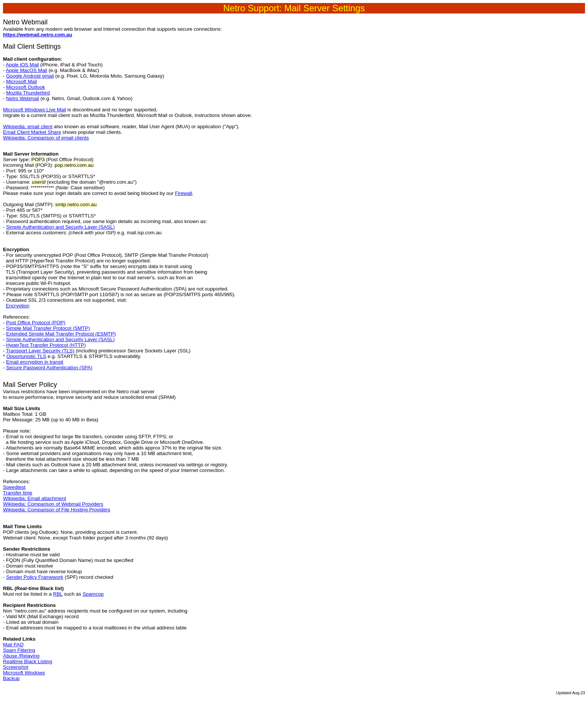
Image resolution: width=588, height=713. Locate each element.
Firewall (184, 193)
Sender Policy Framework (35, 577)
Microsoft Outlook (25, 87)
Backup (11, 678)
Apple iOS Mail (22, 65)
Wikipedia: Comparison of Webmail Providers (53, 504)
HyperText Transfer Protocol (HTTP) (46, 345)
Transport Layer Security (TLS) (40, 351)
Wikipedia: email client (28, 127)
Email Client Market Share (32, 132)
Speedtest (14, 487)
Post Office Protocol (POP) (36, 323)
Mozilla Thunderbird (28, 93)
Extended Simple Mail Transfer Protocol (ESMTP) (61, 334)
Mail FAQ (13, 645)
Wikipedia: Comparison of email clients (46, 138)
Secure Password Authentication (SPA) (49, 368)
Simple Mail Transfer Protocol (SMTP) (48, 328)
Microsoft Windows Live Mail (34, 110)
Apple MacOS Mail (26, 70)
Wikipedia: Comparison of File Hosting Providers (57, 510)
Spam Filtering (19, 650)
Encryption (17, 306)
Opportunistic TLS (26, 356)
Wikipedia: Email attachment (34, 498)
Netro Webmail (22, 98)
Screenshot (16, 667)
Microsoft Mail (21, 82)
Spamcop (93, 594)
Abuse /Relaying (21, 656)
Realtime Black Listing (28, 661)
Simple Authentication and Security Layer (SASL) (60, 227)
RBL (58, 594)
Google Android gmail (30, 76)
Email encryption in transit (35, 362)
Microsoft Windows (24, 673)
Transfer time (18, 493)
